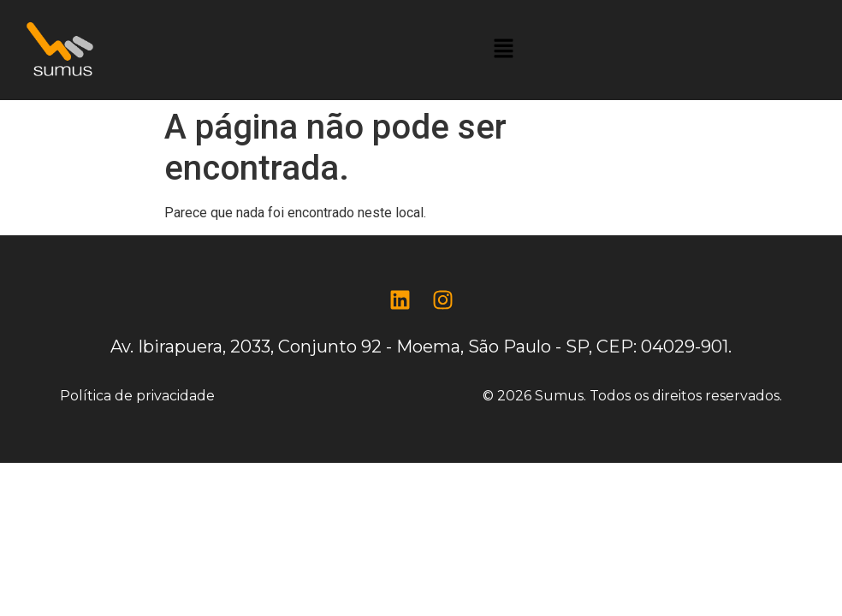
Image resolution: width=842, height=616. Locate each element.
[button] (503, 50)
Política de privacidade (137, 396)
